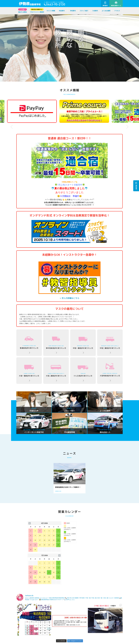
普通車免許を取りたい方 (29, 343)
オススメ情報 (51, 11)
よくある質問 (106, 11)
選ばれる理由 (23, 11)
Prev (12, 127)
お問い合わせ (109, 624)
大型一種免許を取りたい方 (29, 371)
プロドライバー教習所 (37, 11)
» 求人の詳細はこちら (69, 298)
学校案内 (73, 11)
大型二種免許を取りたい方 (56, 371)
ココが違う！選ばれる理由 (24, 642)
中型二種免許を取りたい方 (110, 343)
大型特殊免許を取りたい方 (110, 370)
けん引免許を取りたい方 (83, 371)
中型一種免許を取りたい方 (83, 343)
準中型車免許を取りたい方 (56, 343)
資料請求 (105, 4)
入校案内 (95, 11)
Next (127, 127)
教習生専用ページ (116, 4)
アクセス (117, 11)
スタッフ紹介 (84, 11)
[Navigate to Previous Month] (30, 523)
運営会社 (67, 642)
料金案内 (62, 11)
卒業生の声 (52, 642)
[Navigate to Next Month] (94, 523)
